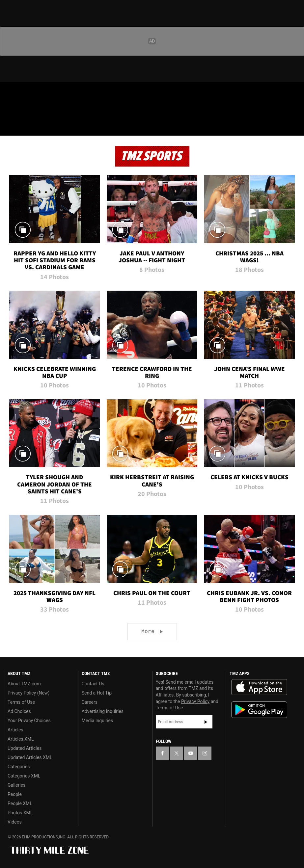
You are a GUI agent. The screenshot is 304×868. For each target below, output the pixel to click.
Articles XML (21, 739)
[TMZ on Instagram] (58, 93)
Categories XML (24, 776)
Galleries (16, 785)
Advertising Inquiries (103, 711)
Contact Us (93, 684)
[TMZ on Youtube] (42, 93)
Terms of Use (21, 702)
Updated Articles (25, 748)
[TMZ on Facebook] (11, 93)
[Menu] (9, 126)
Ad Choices (19, 711)
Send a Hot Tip (97, 693)
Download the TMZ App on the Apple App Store (259, 687)
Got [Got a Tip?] (22, 110)
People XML (20, 803)
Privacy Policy (195, 701)
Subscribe (206, 722)
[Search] (295, 126)
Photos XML (20, 813)
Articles (15, 730)
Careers (90, 702)
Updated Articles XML (30, 757)
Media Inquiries (97, 721)
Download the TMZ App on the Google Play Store (259, 710)
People (15, 794)
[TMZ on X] (26, 93)
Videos (15, 822)
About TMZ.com (24, 684)
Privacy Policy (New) (28, 693)
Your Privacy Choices (29, 721)
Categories (19, 767)
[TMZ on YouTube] (191, 753)
